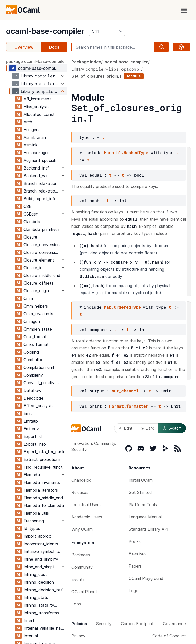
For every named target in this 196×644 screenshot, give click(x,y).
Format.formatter (129, 406)
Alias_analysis (36, 107)
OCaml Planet (84, 592)
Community (82, 567)
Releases (80, 492)
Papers (135, 566)
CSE (27, 206)
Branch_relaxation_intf (42, 191)
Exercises (138, 554)
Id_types (32, 528)
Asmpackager (36, 153)
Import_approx (37, 536)
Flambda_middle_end (43, 498)
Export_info (35, 444)
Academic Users (87, 517)
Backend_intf (36, 168)
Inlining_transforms (41, 613)
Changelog (81, 480)
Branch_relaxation (40, 183)
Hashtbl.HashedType (126, 152)
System (172, 428)
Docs (54, 47)
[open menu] (184, 10)
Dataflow (32, 390)
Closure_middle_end (42, 275)
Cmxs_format (36, 344)
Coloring (31, 352)
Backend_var (36, 176)
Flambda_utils (36, 513)
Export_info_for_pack (44, 452)
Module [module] (134, 76)
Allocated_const (39, 114)
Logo (133, 591)
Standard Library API (149, 529)
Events (78, 579)
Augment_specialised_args (42, 160)
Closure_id (33, 268)
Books (135, 541)
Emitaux (31, 421)
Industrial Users (86, 505)
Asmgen (31, 130)
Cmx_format (35, 337)
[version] (107, 31)
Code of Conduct (169, 636)
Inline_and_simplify (41, 559)
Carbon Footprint (137, 624)
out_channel (125, 391)
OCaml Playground (146, 578)
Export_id (33, 436)
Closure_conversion (42, 245)
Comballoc (33, 360)
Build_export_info (40, 199)
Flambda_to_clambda (44, 505)
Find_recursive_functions (45, 467)
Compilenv (33, 375)
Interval (31, 636)
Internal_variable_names (45, 628)
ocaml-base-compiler (45, 31)
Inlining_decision (39, 582)
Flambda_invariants (42, 482)
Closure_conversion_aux (42, 252)
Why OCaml (82, 529)
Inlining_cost (35, 574)
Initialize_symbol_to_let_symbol (45, 551)
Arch (28, 122)
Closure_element (39, 260)
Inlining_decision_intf (43, 590)
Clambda (32, 222)
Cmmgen (32, 321)
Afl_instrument (37, 99)
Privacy (78, 636)
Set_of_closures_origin (95, 76)
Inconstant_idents (41, 544)
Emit (28, 413)
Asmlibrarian (35, 137)
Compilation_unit (39, 367)
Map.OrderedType (122, 307)
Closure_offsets (38, 283)
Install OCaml (141, 480)
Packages (81, 555)
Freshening (34, 521)
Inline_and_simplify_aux (42, 567)
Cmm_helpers (36, 306)
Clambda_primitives (42, 229)
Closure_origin (36, 291)
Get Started (140, 492)
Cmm (28, 298)
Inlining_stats (36, 597)
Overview (24, 47)
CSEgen (31, 214)
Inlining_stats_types (42, 605)
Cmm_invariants (38, 314)
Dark (147, 428)
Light (125, 428)
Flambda (32, 475)
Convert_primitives (41, 383)
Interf (29, 620)
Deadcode (33, 398)
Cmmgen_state (38, 329)
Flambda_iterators (41, 490)
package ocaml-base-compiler (36, 61)
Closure (30, 237)
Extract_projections (42, 459)
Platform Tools (143, 505)
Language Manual (145, 517)
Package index (86, 62)
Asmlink (30, 145)
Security (104, 624)
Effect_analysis (38, 406)
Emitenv (31, 429)
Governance (174, 624)
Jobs (76, 604)
